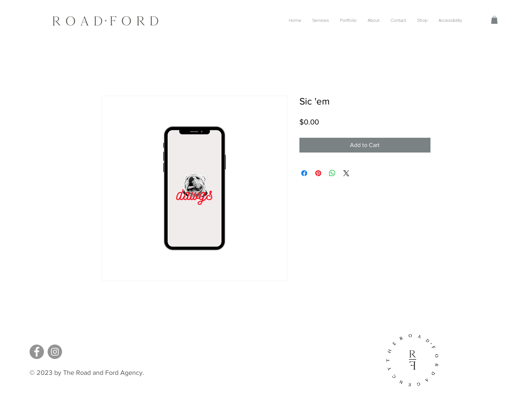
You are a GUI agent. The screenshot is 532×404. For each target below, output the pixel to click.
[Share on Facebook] (304, 173)
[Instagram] (55, 352)
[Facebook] (37, 352)
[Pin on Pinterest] (318, 173)
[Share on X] (346, 173)
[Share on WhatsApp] (332, 173)
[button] (494, 20)
